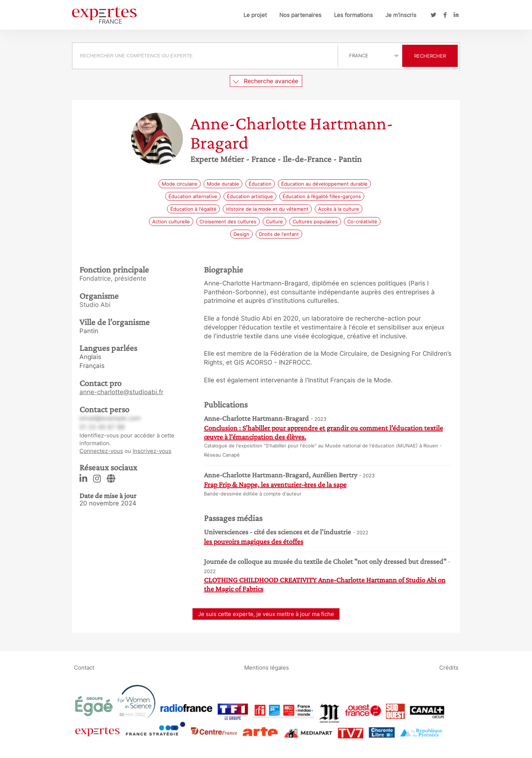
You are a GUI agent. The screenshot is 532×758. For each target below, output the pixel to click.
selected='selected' (370, 55)
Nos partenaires (300, 15)
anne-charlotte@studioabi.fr (121, 392)
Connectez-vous (101, 451)
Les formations (353, 15)
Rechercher (430, 56)
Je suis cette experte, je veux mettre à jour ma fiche (266, 614)
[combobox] (206, 56)
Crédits (449, 668)
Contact (84, 668)
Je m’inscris (401, 15)
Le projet (255, 15)
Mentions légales (267, 668)
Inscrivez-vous (152, 451)
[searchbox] (205, 56)
